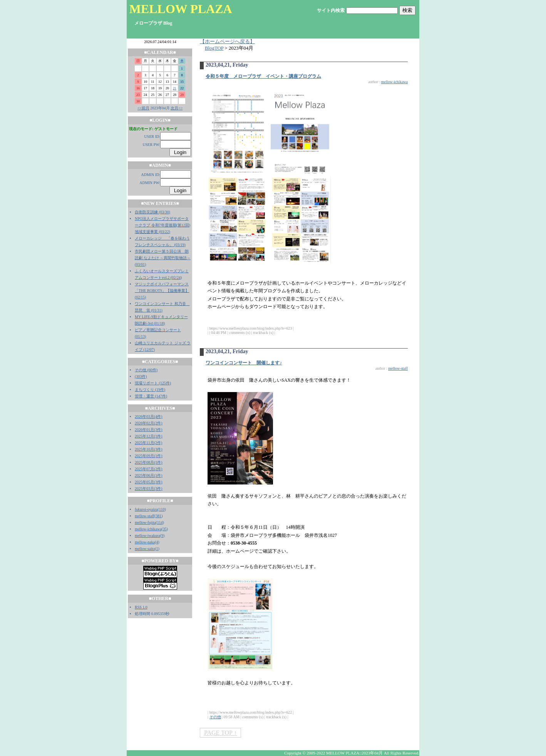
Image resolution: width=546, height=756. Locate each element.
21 (175, 88)
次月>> (177, 108)
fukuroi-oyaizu (146, 509)
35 (165, 529)
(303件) (141, 376)
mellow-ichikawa (148, 529)
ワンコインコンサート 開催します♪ (244, 363)
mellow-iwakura (147, 536)
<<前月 (143, 108)
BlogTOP (214, 48)
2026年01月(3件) (149, 430)
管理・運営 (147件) (151, 396)
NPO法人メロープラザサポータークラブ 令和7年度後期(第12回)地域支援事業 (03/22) (162, 225)
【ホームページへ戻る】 (227, 42)
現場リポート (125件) (153, 383)
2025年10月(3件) (149, 449)
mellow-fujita (145, 522)
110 (162, 509)
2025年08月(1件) (149, 462)
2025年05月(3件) (149, 482)
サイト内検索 (331, 10)
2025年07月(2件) (149, 469)
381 (158, 516)
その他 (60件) (146, 370)
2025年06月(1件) (149, 475)
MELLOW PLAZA (181, 9)
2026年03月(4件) (149, 417)
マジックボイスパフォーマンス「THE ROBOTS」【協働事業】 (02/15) (162, 291)
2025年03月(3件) (149, 489)
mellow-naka (145, 542)
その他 (215, 717)
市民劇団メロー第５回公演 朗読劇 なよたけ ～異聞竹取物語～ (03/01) (163, 258)
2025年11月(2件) (148, 443)
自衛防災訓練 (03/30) (152, 212)
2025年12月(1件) (149, 436)
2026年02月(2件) (149, 423)
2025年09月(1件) (149, 456)
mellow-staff (145, 516)
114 (160, 522)
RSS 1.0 (141, 607)
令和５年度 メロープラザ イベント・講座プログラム (263, 76)
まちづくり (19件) (150, 390)
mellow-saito (145, 549)
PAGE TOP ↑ (220, 733)
